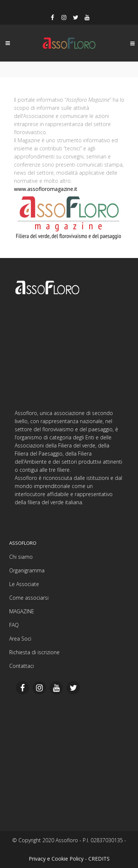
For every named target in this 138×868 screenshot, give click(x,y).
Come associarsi (29, 598)
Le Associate (24, 584)
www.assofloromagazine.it (46, 189)
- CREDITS (97, 859)
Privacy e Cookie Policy (56, 859)
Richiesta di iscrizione (34, 652)
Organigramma (27, 570)
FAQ (14, 625)
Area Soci (20, 639)
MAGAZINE (22, 611)
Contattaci (22, 666)
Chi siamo (21, 557)
